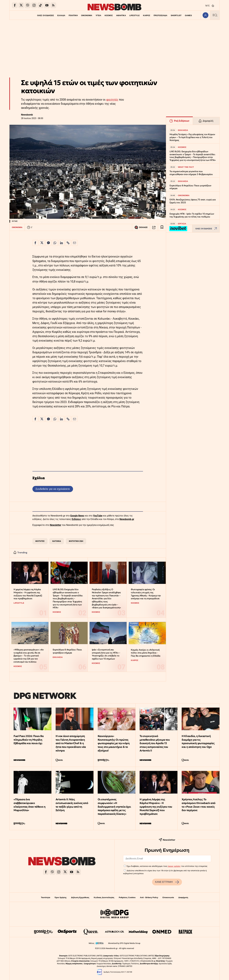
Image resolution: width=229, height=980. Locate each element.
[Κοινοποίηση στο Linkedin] (61, 243)
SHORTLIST (176, 15)
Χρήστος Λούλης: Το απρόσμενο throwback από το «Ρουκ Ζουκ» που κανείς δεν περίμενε (199, 805)
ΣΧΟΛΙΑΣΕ (141, 227)
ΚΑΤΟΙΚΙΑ (57, 541)
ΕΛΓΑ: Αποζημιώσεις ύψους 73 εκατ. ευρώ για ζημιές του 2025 (193, 201)
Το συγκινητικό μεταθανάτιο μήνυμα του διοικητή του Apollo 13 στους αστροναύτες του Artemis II (155, 743)
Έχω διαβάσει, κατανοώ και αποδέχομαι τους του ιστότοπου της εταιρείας (167, 866)
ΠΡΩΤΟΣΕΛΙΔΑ (161, 15)
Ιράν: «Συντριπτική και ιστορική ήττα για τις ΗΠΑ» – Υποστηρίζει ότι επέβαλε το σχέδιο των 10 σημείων (106, 654)
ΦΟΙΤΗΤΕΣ (40, 541)
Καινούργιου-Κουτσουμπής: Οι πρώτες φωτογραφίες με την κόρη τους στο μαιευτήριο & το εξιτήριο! (114, 743)
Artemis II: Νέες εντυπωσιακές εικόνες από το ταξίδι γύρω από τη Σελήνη (72, 805)
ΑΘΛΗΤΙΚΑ (121, 15)
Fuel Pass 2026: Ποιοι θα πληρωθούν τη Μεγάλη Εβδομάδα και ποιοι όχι (29, 740)
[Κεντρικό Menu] (215, 15)
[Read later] (162, 227)
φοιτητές (112, 100)
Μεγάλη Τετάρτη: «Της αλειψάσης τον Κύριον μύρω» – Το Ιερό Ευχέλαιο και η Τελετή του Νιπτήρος (192, 137)
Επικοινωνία (168, 897)
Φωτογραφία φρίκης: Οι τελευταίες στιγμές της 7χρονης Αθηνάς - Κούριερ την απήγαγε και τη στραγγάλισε (146, 594)
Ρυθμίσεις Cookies (127, 897)
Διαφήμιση (183, 897)
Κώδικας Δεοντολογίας (104, 897)
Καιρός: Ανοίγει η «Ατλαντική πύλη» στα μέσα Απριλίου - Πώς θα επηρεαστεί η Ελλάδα (146, 653)
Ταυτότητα (45, 897)
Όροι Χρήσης (61, 897)
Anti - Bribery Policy (149, 897)
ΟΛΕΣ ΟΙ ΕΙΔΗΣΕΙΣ (45, 15)
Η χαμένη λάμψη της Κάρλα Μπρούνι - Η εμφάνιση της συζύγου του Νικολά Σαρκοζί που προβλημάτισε (28, 594)
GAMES (188, 15)
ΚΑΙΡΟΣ (147, 15)
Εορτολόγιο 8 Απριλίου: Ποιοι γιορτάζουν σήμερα (67, 651)
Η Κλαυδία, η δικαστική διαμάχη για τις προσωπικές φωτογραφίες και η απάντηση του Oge (198, 741)
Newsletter (55, 525)
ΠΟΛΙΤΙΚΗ (73, 15)
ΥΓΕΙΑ (98, 15)
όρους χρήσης (174, 866)
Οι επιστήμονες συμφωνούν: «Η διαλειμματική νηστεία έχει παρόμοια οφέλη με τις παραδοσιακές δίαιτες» (114, 807)
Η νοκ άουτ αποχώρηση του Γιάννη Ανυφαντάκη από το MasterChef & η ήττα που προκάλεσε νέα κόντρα (71, 743)
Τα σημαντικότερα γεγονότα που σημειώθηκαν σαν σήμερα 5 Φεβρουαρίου (191, 173)
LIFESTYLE (135, 15)
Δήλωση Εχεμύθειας (80, 897)
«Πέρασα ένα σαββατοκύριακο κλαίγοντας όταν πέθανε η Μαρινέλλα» (30, 805)
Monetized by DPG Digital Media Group (124, 943)
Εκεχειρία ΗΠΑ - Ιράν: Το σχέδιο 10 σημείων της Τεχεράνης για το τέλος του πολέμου (192, 215)
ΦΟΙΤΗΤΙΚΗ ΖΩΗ (76, 541)
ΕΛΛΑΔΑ (61, 15)
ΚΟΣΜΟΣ (109, 15)
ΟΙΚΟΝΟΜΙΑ (87, 15)
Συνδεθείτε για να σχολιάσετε (53, 489)
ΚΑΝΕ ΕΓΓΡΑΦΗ (167, 882)
